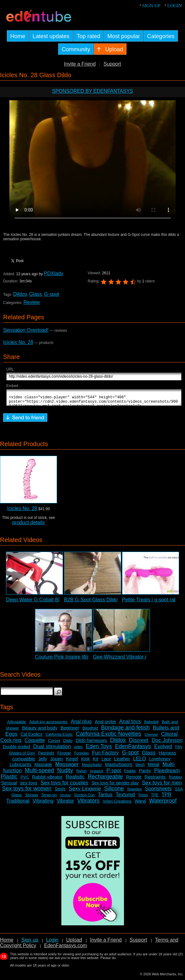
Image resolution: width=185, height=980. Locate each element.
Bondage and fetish (125, 730)
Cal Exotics (31, 737)
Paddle (130, 774)
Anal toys (130, 724)
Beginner (70, 731)
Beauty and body (40, 731)
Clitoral (170, 737)
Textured (125, 797)
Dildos (20, 294)
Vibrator (65, 804)
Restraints (155, 780)
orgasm (97, 774)
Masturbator (92, 768)
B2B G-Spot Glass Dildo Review (100, 602)
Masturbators (119, 767)
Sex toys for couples (64, 786)
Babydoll (151, 725)
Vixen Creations (117, 804)
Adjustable (16, 725)
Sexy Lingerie (85, 791)
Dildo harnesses (91, 743)
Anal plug (81, 724)
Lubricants (21, 767)
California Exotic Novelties (108, 737)
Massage (43, 767)
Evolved (163, 749)
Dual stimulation (52, 749)
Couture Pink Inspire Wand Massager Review (85, 660)
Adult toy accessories (48, 725)
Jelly (43, 762)
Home (7, 943)
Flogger (64, 756)
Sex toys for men (162, 786)
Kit (96, 761)
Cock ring (11, 743)
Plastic (9, 779)
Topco (143, 798)
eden (78, 750)
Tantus (105, 797)
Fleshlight (46, 756)
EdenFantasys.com (66, 948)
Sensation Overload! (26, 330)
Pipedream (167, 773)
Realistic (75, 780)
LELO (139, 761)
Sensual (9, 786)
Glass (36, 294)
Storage (32, 798)
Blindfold (90, 731)
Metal (154, 767)
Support (112, 64)
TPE (155, 798)
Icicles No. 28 (18, 342)
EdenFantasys (133, 749)
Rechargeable (105, 779)
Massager (67, 767)
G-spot (52, 294)
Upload (74, 943)
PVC (25, 780)
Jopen (57, 761)
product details (28, 525)
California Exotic (59, 737)
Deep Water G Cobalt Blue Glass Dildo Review (58, 602)
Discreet (139, 743)
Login (175, 6)
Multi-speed (39, 773)
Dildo (68, 743)
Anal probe (105, 724)
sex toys (29, 786)
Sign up (151, 6)
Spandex (134, 792)
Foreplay (82, 756)
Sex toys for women (27, 791)
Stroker (66, 798)
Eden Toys (99, 749)
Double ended (16, 749)
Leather (122, 761)
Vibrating (43, 804)
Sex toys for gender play (115, 786)
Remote (134, 780)
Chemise (151, 737)
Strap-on (49, 798)
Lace (106, 762)
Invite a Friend (80, 64)
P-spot (114, 773)
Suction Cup (84, 798)
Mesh (140, 768)
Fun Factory (105, 756)
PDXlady (54, 274)
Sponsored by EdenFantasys (92, 91)
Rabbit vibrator (47, 780)
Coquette (35, 743)
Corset (54, 743)
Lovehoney (160, 762)
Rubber (175, 780)
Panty (145, 773)
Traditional (18, 804)
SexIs (60, 792)
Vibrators (89, 803)
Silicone (114, 791)
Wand (140, 804)
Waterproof (163, 803)
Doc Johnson (167, 743)
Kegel (72, 761)
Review (32, 302)
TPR (167, 797)
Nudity (65, 773)
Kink (85, 762)
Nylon (82, 774)
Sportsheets (158, 791)
